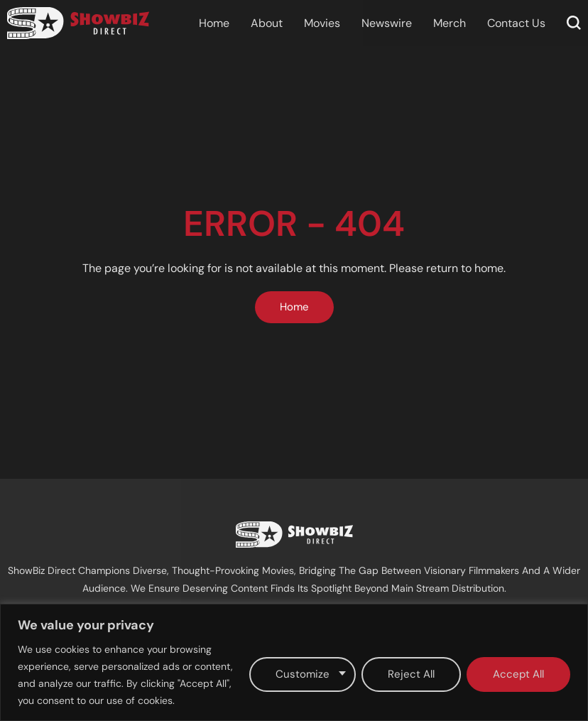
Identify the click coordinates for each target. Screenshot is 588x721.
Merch (450, 23)
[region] (294, 662)
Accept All (518, 674)
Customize (303, 674)
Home (214, 23)
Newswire (387, 23)
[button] (574, 23)
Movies (322, 23)
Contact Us (516, 23)
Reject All (411, 674)
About (267, 23)
